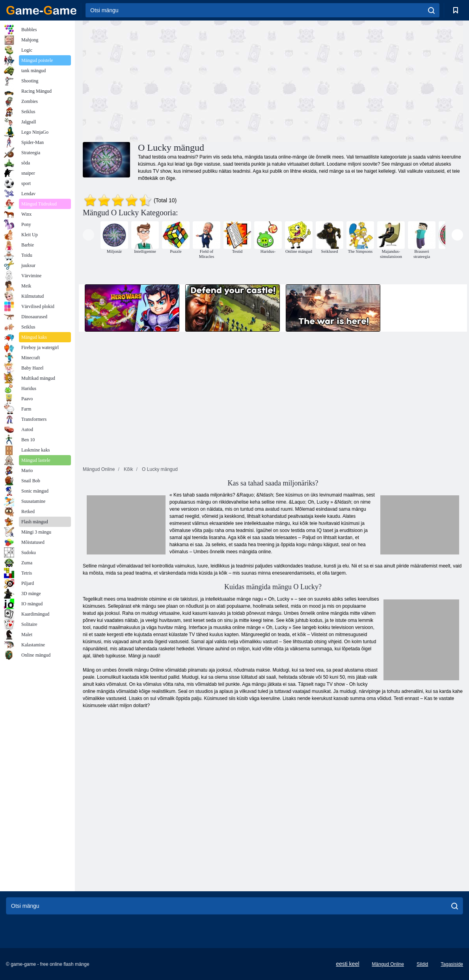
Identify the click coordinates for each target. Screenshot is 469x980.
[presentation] (88, 235)
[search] (431, 10)
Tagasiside (452, 964)
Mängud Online (388, 964)
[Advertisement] (178, 80)
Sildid (422, 964)
